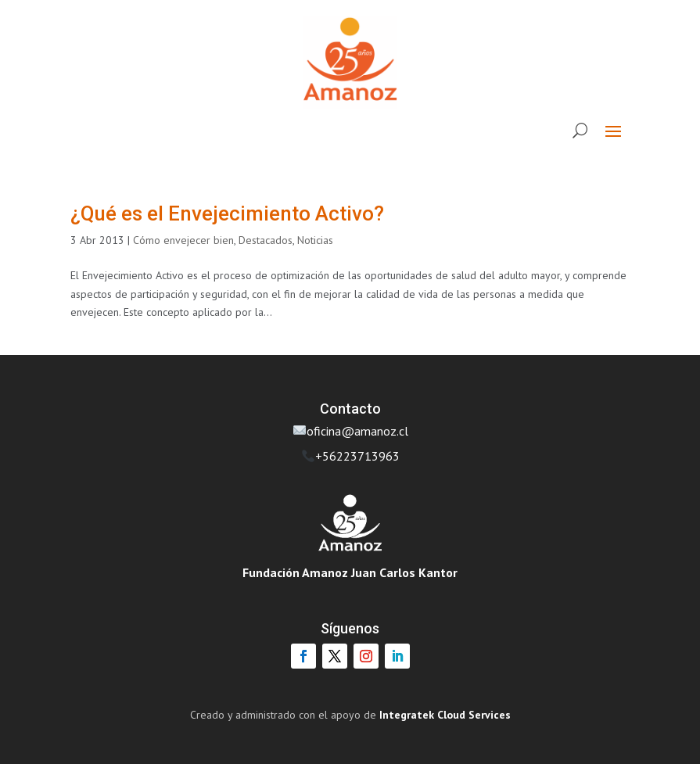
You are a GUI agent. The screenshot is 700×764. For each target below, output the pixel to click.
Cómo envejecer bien (183, 240)
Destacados (266, 240)
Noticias (315, 240)
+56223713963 (357, 456)
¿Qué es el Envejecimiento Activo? (227, 213)
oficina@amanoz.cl (351, 431)
